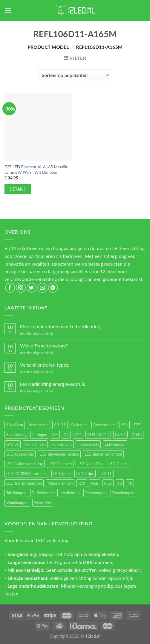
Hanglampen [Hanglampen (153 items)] (35, 444)
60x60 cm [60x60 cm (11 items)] (15, 425)
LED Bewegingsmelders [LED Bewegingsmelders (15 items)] (59, 454)
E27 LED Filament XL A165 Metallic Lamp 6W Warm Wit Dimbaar (36, 170)
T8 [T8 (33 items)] (130, 483)
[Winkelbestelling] (75, 75)
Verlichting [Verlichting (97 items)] (71, 493)
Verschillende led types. (45, 365)
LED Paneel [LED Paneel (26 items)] (118, 464)
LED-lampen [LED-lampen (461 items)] (115, 444)
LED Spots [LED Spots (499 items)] (62, 474)
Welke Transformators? (44, 346)
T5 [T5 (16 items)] (120, 483)
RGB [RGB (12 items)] (108, 483)
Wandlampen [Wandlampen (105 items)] (123, 493)
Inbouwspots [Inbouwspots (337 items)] (88, 444)
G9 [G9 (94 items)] (66, 435)
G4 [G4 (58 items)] (55, 435)
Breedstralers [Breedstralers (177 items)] (104, 425)
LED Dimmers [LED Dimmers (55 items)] (60, 464)
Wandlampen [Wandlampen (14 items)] (17, 503)
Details (18, 189)
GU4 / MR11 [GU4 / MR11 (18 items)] (98, 435)
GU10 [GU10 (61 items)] (137, 435)
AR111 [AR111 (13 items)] (60, 425)
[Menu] (8, 10)
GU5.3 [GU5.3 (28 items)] (121, 435)
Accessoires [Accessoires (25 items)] (38, 425)
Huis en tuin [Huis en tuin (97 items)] (62, 444)
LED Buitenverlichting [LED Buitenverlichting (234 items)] (25, 464)
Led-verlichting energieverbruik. (53, 384)
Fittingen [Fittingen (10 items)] (40, 435)
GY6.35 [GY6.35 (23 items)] (13, 444)
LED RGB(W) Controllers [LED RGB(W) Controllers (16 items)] (27, 474)
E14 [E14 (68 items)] (125, 425)
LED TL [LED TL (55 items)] (106, 474)
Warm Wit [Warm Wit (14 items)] (43, 503)
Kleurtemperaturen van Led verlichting (60, 326)
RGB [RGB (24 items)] (95, 483)
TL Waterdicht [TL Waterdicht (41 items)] (44, 493)
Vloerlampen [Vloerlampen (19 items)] (96, 493)
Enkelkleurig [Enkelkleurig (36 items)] (16, 435)
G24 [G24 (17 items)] (78, 435)
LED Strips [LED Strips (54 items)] (85, 474)
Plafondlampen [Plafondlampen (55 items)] (60, 483)
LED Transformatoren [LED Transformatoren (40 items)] (24, 483)
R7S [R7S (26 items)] (82, 483)
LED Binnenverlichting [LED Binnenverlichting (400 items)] (103, 454)
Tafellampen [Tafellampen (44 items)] (16, 493)
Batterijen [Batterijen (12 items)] (80, 425)
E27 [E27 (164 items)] (137, 425)
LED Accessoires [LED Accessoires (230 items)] (20, 454)
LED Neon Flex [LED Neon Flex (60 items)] (90, 464)
